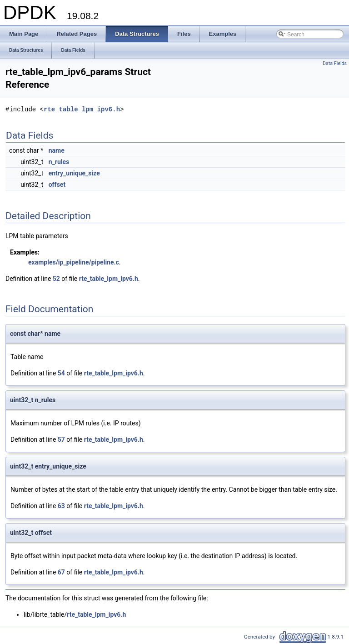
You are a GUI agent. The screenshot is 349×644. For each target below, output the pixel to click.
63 (61, 506)
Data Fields (335, 63)
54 (61, 373)
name (57, 150)
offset (57, 185)
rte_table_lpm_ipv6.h (82, 109)
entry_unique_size (74, 173)
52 (56, 279)
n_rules (59, 162)
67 (61, 572)
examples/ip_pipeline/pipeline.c (74, 262)
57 (61, 439)
